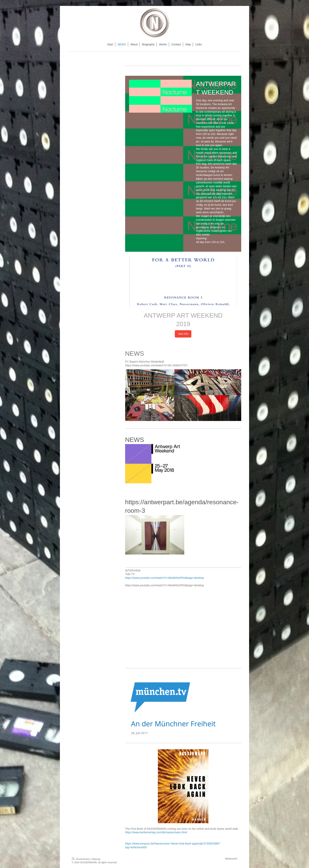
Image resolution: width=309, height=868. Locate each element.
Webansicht (231, 859)
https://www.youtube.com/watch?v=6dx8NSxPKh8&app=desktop (165, 578)
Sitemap (96, 859)
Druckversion (81, 859)
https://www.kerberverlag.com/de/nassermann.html (156, 832)
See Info (183, 334)
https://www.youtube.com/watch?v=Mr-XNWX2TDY (156, 365)
